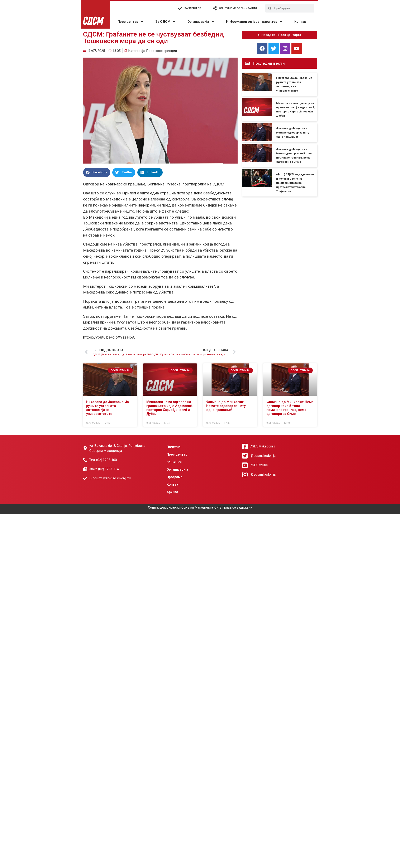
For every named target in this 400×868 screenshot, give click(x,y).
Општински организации (238, 8)
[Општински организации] (215, 8)
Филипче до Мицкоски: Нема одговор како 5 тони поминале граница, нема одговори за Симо (290, 408)
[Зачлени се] (180, 8)
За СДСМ (166, 22)
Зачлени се (193, 8)
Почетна (174, 447)
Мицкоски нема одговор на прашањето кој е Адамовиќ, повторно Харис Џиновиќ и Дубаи (170, 408)
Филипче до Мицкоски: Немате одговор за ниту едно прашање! (293, 132)
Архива (172, 492)
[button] (97, 172)
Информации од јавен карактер (254, 22)
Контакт (301, 22)
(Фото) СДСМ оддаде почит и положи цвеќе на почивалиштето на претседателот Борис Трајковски (295, 183)
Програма (175, 477)
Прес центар (131, 22)
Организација (201, 22)
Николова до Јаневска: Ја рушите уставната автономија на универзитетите (108, 408)
